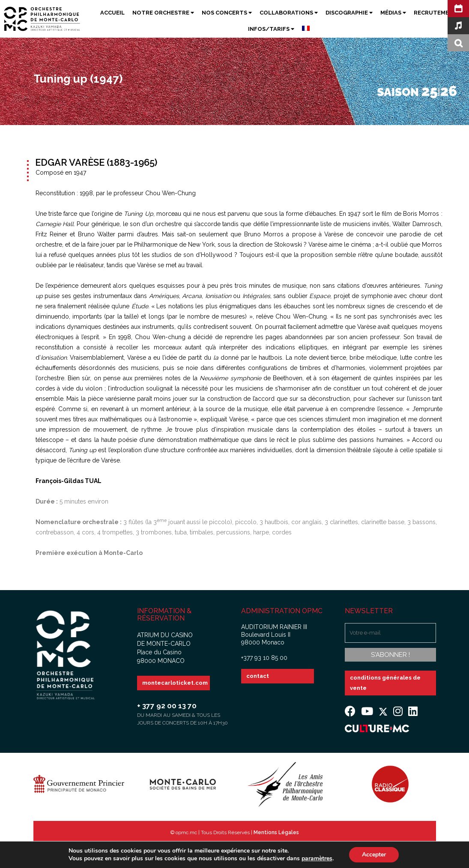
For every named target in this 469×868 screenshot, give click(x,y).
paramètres (317, 859)
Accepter (374, 855)
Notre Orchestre (163, 13)
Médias (393, 13)
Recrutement (436, 13)
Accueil (112, 13)
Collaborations (289, 13)
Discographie (349, 13)
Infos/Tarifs (271, 29)
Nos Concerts (227, 13)
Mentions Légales (276, 832)
